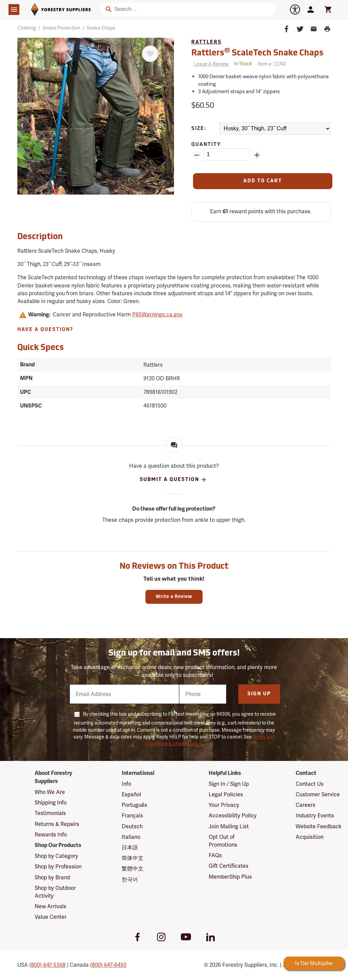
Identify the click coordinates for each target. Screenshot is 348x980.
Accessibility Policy (233, 816)
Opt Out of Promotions (223, 841)
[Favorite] (150, 54)
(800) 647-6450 (108, 965)
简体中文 (133, 858)
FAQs (215, 855)
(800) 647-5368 (47, 965)
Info (126, 784)
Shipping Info (51, 803)
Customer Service (318, 794)
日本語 (130, 848)
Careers (306, 805)
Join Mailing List (229, 826)
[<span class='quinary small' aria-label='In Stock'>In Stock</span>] (243, 64)
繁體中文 (133, 869)
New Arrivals (50, 906)
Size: (199, 129)
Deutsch (132, 826)
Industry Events (315, 816)
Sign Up (259, 694)
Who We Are (50, 792)
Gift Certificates (229, 866)
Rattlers (206, 42)
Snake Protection (61, 28)
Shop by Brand (52, 877)
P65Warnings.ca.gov (157, 314)
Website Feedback (319, 826)
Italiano (131, 837)
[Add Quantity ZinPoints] (257, 155)
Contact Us (310, 784)
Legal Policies (226, 794)
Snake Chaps (101, 28)
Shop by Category (56, 856)
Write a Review (174, 597)
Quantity (206, 145)
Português (134, 805)
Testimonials (50, 813)
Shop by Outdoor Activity (55, 892)
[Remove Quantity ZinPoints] (197, 155)
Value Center (51, 917)
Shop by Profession (58, 867)
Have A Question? (45, 330)
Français (132, 816)
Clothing (27, 28)
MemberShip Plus (230, 877)
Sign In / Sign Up (229, 784)
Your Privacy (224, 805)
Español (131, 794)
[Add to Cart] (263, 181)
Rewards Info (51, 835)
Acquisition (310, 837)
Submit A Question (173, 480)
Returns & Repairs (57, 824)
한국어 (130, 879)
